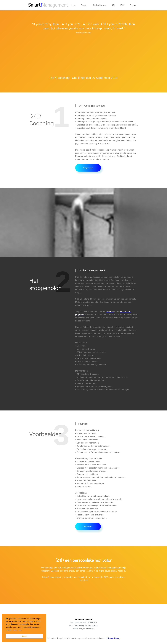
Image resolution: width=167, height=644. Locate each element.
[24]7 (123, 5)
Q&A (113, 5)
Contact (133, 5)
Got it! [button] (24, 636)
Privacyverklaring (113, 638)
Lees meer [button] (17, 630)
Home (73, 5)
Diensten (84, 5)
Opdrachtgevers (100, 5)
